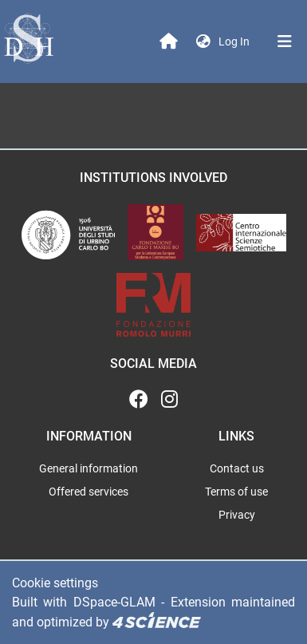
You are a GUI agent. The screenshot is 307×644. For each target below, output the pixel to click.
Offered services (89, 492)
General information (89, 468)
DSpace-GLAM (114, 602)
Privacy (237, 515)
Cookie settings (55, 583)
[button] (203, 42)
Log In (236, 41)
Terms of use (236, 492)
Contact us (237, 468)
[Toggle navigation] (285, 41)
